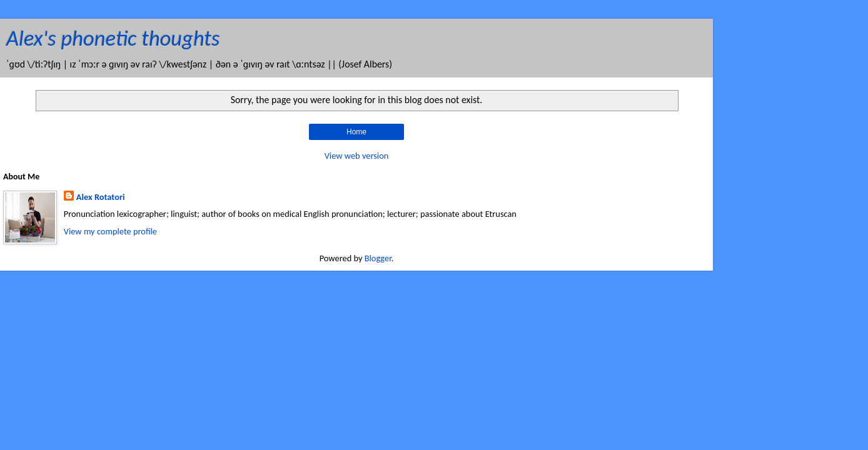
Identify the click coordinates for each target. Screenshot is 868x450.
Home (356, 132)
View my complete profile (110, 231)
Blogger (378, 258)
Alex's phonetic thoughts (113, 38)
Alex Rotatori (101, 197)
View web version (357, 156)
